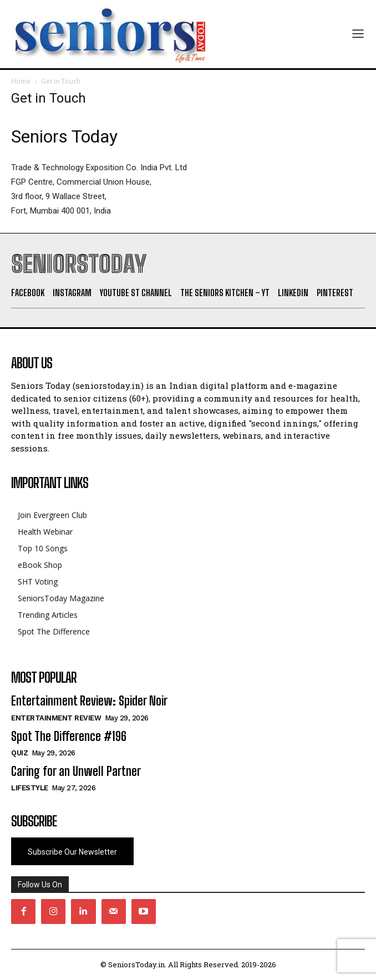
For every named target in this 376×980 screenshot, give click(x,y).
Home (21, 81)
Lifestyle (30, 788)
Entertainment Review (56, 718)
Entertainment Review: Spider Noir (89, 701)
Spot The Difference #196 (69, 736)
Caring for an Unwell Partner (76, 771)
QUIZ (19, 753)
